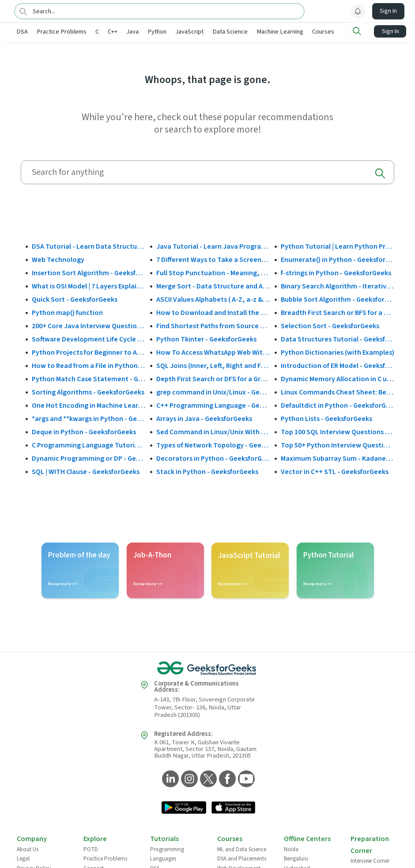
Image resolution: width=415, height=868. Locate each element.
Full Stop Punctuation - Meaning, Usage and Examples (213, 272)
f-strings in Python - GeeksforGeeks (336, 272)
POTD (91, 849)
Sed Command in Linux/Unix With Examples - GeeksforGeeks (213, 431)
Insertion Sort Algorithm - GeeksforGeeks (89, 272)
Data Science (259, 32)
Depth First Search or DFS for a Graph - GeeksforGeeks (213, 378)
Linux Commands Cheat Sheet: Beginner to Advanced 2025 (338, 391)
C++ (142, 32)
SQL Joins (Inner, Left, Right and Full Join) (213, 365)
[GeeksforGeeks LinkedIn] (169, 779)
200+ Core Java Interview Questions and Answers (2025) (89, 325)
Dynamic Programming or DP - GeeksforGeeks (89, 458)
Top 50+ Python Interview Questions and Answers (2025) (338, 444)
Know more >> (63, 583)
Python (186, 32)
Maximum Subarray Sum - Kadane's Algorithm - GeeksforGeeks (338, 458)
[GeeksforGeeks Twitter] (207, 779)
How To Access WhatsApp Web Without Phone (213, 352)
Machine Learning (309, 32)
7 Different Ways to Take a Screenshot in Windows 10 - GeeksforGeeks (213, 259)
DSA (51, 32)
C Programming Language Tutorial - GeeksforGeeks (89, 444)
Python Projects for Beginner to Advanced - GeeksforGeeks (89, 352)
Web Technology (58, 259)
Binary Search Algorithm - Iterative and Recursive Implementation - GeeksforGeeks (338, 285)
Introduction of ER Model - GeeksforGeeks (338, 365)
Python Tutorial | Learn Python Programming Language (338, 246)
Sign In (388, 11)
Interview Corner (370, 860)
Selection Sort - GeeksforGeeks (330, 325)
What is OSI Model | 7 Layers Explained (89, 285)
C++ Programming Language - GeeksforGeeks (213, 405)
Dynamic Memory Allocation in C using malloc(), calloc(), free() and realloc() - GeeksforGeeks (338, 378)
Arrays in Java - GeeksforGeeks (204, 418)
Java (162, 32)
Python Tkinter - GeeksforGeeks (206, 338)
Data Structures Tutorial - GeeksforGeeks (338, 338)
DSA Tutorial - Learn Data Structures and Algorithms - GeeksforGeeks (89, 246)
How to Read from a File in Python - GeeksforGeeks (89, 365)
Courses (352, 32)
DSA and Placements (242, 858)
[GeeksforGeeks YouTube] (245, 779)
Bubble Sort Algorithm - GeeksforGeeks (338, 299)
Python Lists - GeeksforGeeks (326, 418)
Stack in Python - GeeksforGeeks (207, 471)
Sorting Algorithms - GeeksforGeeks (88, 391)
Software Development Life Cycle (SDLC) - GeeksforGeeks (89, 338)
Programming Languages (167, 853)
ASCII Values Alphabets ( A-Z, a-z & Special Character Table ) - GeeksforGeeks (213, 299)
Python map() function (67, 312)
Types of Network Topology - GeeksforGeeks (213, 444)
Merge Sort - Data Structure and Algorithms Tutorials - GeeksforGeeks (213, 285)
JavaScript (219, 32)
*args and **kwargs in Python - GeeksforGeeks (89, 418)
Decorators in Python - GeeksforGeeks (213, 458)
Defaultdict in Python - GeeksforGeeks (338, 405)
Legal (23, 858)
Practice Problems (91, 32)
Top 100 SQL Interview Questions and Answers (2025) (338, 431)
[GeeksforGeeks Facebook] (226, 779)
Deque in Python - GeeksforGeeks (84, 431)
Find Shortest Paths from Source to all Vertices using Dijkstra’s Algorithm (213, 325)
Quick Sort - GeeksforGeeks (75, 299)
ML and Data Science (242, 849)
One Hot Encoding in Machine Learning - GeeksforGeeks (89, 405)
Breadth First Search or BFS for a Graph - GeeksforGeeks (338, 312)
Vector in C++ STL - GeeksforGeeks (335, 471)
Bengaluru (296, 858)
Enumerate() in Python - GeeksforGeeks (338, 259)
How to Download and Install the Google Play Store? (213, 312)
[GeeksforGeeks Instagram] (188, 779)
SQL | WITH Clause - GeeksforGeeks (86, 471)
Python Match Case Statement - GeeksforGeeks (89, 378)
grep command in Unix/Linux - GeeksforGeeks (213, 391)
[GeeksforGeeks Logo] (207, 667)
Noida (291, 849)
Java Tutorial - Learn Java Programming (213, 246)
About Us (28, 849)
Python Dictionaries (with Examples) (338, 352)
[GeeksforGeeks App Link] (184, 808)
